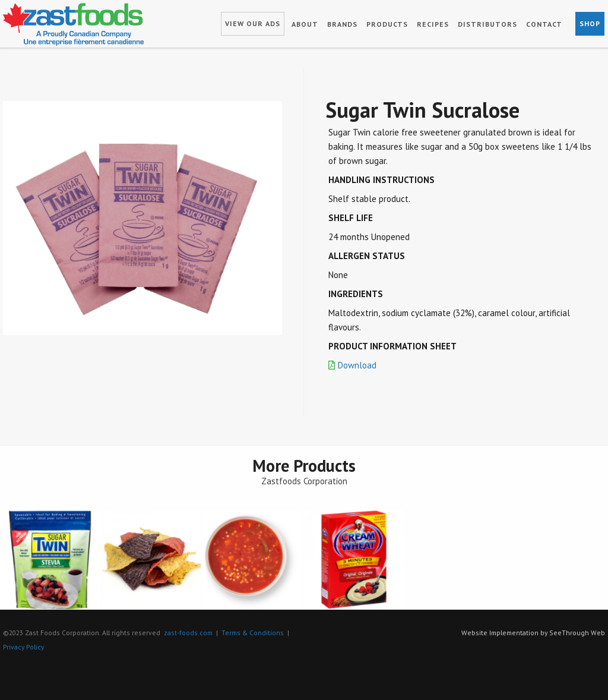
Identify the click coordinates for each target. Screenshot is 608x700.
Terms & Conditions (253, 633)
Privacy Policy (23, 647)
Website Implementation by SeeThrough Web (533, 633)
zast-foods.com (188, 633)
